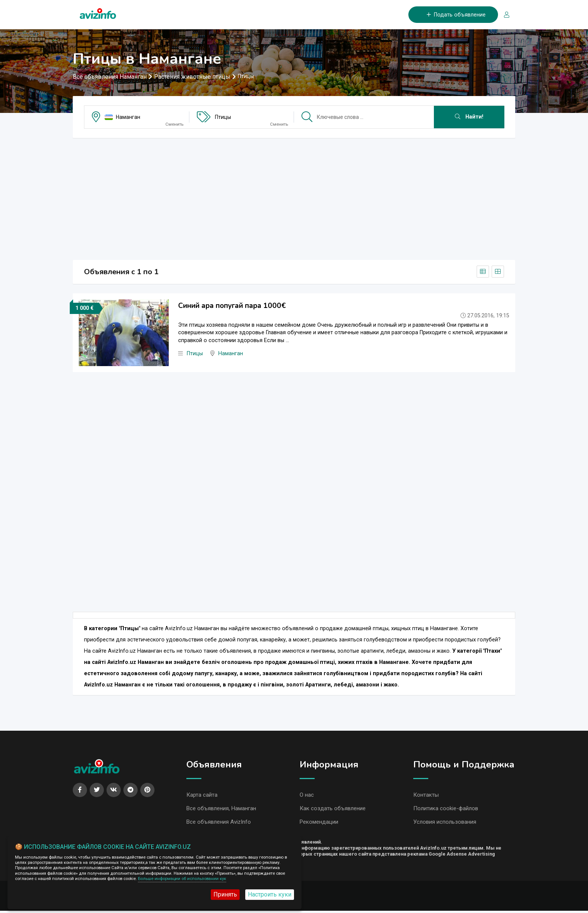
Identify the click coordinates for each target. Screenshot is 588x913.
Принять (225, 894)
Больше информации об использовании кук (182, 879)
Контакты (426, 796)
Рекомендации (319, 824)
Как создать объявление (333, 810)
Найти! (469, 118)
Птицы (223, 118)
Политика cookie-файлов (446, 810)
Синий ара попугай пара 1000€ (232, 306)
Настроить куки (270, 894)
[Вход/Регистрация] (504, 15)
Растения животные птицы (192, 77)
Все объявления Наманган (110, 77)
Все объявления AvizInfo (219, 824)
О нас (307, 796)
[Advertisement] (294, 197)
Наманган (128, 118)
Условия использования (445, 824)
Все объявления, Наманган (221, 810)
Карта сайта (202, 796)
